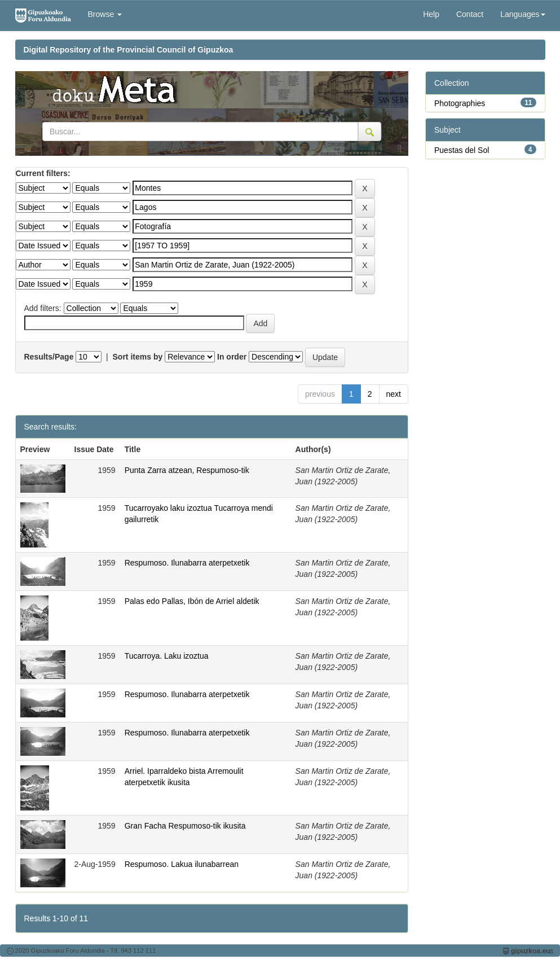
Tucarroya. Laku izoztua (167, 656)
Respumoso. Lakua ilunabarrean (182, 864)
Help (431, 14)
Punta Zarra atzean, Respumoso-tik (187, 470)
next (394, 394)
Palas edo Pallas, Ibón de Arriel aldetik (192, 601)
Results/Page (49, 357)
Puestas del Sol (462, 150)
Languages (522, 14)
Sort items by (138, 357)
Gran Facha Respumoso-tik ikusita (185, 826)
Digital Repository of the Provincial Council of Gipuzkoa (129, 50)
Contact (470, 14)
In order (232, 357)
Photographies (460, 103)
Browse (105, 14)
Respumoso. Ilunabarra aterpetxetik (187, 563)
